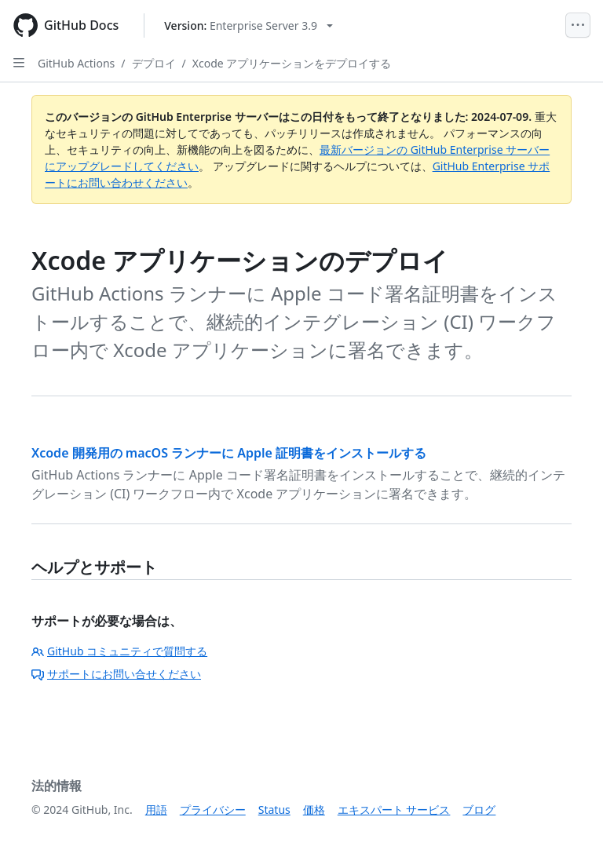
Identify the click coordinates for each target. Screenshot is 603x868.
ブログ (479, 810)
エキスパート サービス (394, 810)
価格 (314, 810)
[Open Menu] (578, 25)
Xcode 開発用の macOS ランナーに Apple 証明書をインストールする (229, 453)
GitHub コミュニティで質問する (119, 651)
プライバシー (213, 810)
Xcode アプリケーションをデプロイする (292, 63)
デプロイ (154, 63)
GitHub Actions (76, 63)
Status (274, 810)
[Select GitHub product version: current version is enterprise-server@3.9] (249, 26)
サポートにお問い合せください (116, 674)
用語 (156, 810)
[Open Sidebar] (19, 63)
